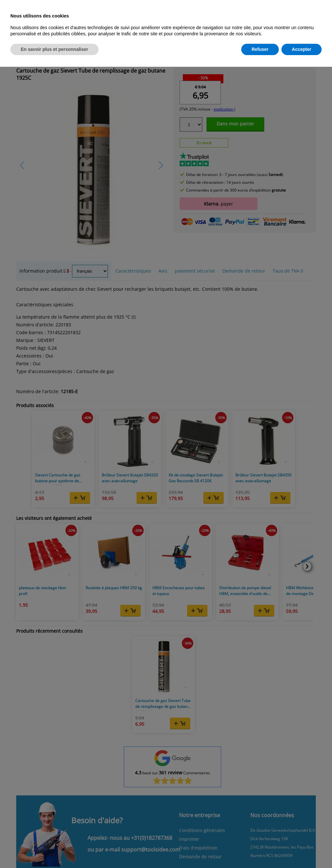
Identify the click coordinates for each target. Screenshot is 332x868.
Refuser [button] (260, 49)
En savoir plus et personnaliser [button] (54, 49)
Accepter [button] (302, 49)
